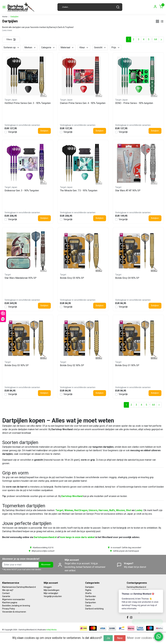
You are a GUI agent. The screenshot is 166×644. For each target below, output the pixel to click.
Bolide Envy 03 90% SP (17, 365)
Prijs (116, 47)
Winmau (69, 510)
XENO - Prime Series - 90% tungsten (134, 103)
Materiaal (67, 47)
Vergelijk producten (53, 596)
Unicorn (93, 510)
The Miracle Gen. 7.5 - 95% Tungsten (79, 191)
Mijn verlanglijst (51, 593)
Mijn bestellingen (52, 590)
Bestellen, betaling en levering (16, 606)
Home (5, 17)
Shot (129, 510)
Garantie (6, 596)
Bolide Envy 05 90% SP (72, 278)
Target (59, 510)
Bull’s (112, 510)
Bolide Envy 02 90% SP (72, 365)
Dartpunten (91, 602)
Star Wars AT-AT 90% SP (128, 191)
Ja (108, 638)
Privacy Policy (9, 609)
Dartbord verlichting (94, 609)
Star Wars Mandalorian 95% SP (21, 278)
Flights (88, 590)
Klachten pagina (10, 602)
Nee (120, 638)
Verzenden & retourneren (14, 612)
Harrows (103, 510)
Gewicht (100, 47)
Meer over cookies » (140, 638)
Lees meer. (7, 30)
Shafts (88, 593)
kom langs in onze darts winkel (77, 537)
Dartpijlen (14, 17)
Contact (6, 593)
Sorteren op (12, 47)
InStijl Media (51, 630)
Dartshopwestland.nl (45, 537)
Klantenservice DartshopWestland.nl (19, 587)
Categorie (48, 47)
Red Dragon (81, 510)
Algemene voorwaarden (14, 599)
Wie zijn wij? (8, 590)
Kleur (84, 47)
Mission (120, 510)
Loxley (139, 510)
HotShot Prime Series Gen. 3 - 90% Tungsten (28, 103)
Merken (30, 47)
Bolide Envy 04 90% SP (127, 278)
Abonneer (46, 565)
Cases (88, 606)
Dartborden (91, 596)
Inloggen (48, 587)
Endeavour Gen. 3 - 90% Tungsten (22, 191)
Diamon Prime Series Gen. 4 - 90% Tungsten (83, 103)
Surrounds (90, 599)
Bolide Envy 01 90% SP (127, 365)
